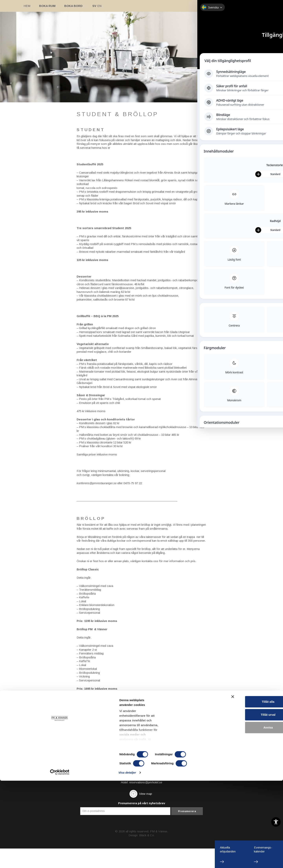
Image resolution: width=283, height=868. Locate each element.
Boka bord (73, 6)
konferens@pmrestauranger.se (97, 510)
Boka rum (47, 6)
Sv (94, 6)
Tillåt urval (240, 829)
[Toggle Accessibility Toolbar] (276, 822)
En (99, 6)
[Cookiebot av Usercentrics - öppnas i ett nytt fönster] (25, 860)
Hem (27, 6)
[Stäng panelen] (277, 812)
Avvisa (240, 842)
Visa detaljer (214, 860)
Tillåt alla (240, 816)
